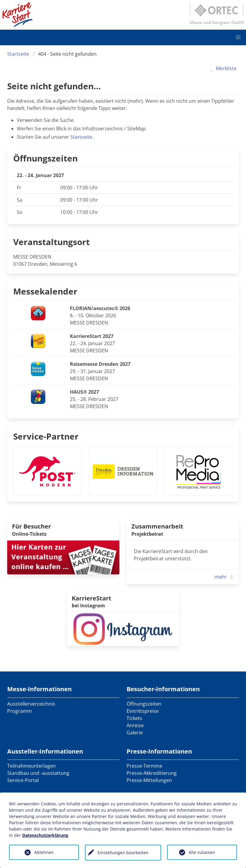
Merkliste (222, 68)
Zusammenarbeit (157, 526)
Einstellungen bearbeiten (123, 853)
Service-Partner (46, 436)
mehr (225, 577)
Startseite (18, 54)
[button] (238, 37)
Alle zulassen (202, 852)
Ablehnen (44, 852)
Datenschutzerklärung (45, 835)
